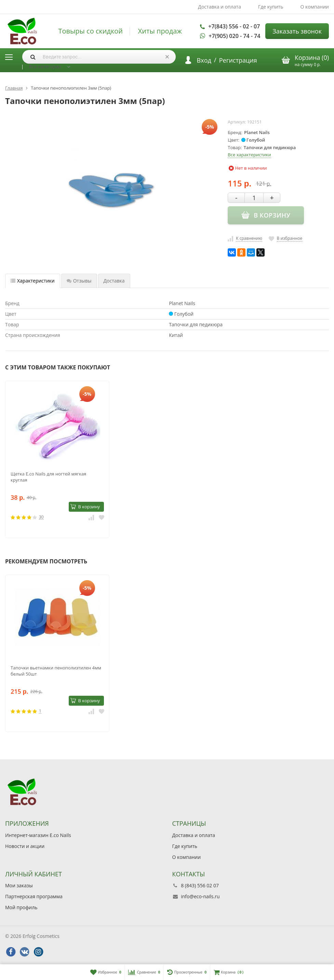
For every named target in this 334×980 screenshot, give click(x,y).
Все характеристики (249, 155)
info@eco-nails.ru (200, 896)
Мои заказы (19, 885)
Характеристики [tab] (33, 281)
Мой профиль (21, 907)
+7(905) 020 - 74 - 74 (234, 36)
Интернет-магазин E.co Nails (38, 835)
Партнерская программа (34, 896)
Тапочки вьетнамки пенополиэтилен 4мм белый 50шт (56, 671)
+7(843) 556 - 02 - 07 (234, 26)
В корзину (85, 507)
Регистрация (238, 60)
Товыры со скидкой (90, 31)
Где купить (271, 7)
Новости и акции (25, 846)
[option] (57, 459)
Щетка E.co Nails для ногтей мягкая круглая (48, 477)
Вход (204, 60)
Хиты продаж (160, 31)
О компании (315, 7)
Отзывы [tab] (79, 281)
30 (41, 517)
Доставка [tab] (114, 281)
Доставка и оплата (219, 7)
